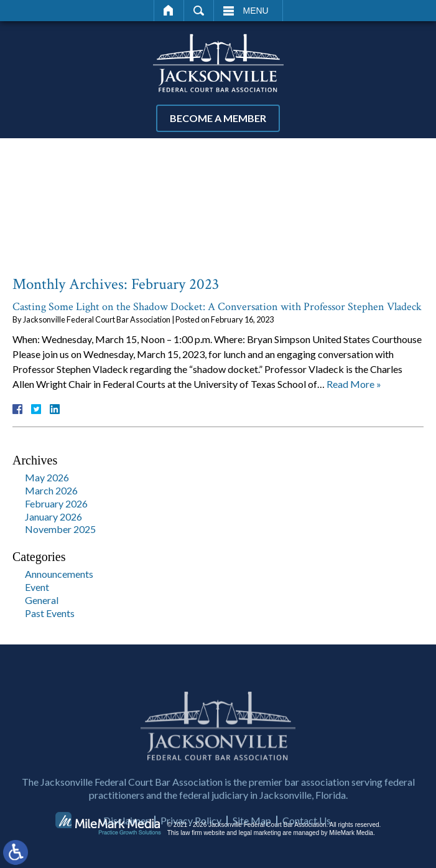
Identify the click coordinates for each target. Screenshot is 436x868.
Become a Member (218, 118)
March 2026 (51, 490)
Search (199, 11)
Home (169, 11)
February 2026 (56, 503)
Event (37, 587)
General (42, 600)
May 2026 (47, 477)
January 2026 (53, 517)
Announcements (59, 574)
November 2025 (60, 529)
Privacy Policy (191, 848)
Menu (256, 11)
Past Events (50, 613)
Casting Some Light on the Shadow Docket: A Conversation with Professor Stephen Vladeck (217, 307)
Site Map (252, 848)
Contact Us (307, 848)
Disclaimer (126, 848)
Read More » (354, 384)
